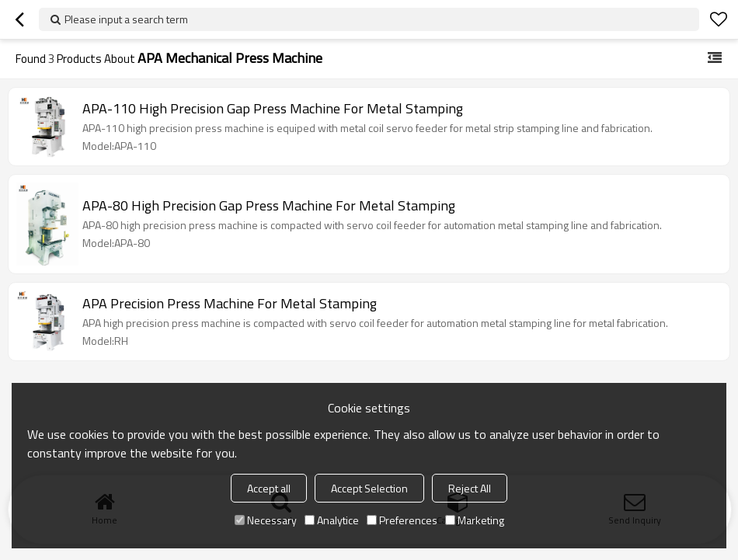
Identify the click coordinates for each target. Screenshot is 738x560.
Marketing (475, 520)
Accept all (269, 488)
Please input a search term (126, 19)
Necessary (266, 520)
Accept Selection (369, 488)
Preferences (402, 520)
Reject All (470, 488)
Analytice (332, 520)
